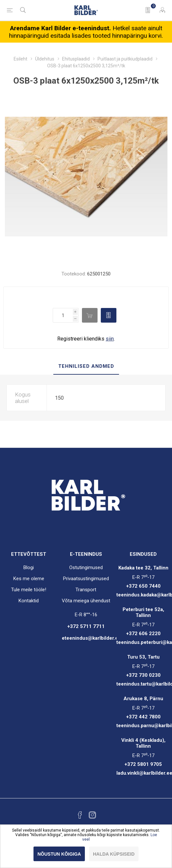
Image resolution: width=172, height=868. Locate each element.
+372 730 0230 (143, 675)
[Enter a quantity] (63, 315)
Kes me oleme (29, 579)
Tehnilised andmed (86, 366)
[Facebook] (80, 815)
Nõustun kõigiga (59, 854)
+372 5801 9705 (143, 764)
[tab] (86, 367)
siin (110, 339)
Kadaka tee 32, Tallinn (143, 568)
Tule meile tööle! (29, 590)
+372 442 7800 (143, 717)
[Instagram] (92, 815)
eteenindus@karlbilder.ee (91, 638)
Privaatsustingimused (86, 579)
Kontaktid (29, 601)
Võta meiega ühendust (86, 601)
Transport (86, 590)
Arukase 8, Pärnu (143, 699)
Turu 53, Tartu (143, 657)
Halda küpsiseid (114, 854)
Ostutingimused (86, 568)
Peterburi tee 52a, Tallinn (143, 612)
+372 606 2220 (143, 634)
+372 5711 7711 (86, 626)
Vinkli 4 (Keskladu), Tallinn (143, 743)
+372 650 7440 (143, 586)
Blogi (29, 568)
